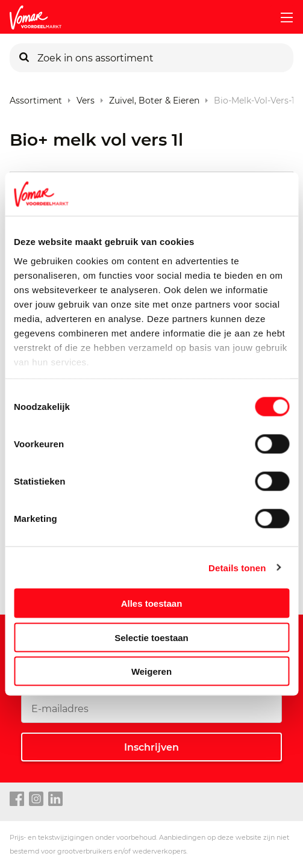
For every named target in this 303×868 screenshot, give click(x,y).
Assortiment (36, 98)
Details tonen (237, 567)
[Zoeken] (24, 58)
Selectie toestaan (151, 637)
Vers (86, 98)
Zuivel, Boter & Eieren (154, 98)
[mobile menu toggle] (282, 17)
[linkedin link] (55, 799)
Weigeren (151, 671)
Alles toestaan (152, 603)
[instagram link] (36, 799)
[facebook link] (17, 799)
